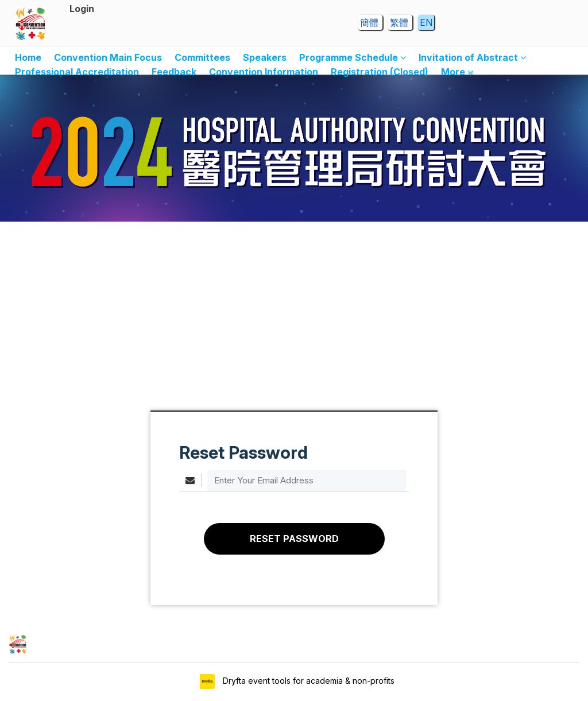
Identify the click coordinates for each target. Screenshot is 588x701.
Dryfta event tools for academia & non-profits (307, 681)
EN (426, 22)
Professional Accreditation (77, 72)
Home (28, 57)
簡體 (370, 22)
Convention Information (264, 72)
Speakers (265, 57)
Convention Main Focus (108, 57)
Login (82, 9)
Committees (202, 57)
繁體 (400, 22)
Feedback (174, 72)
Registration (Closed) (380, 72)
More (457, 72)
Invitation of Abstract (472, 57)
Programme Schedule (353, 57)
